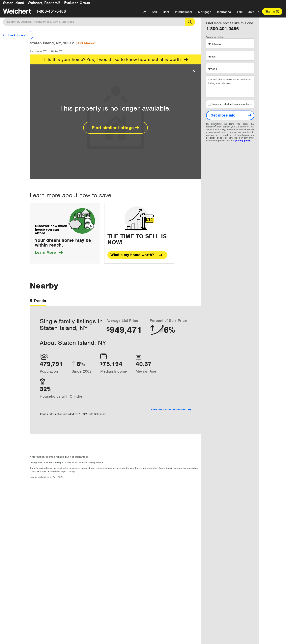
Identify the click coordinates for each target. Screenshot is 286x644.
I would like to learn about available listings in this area (230, 86)
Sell (154, 12)
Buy (143, 12)
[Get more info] (230, 115)
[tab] (38, 302)
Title (240, 12)
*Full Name (215, 44)
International (184, 12)
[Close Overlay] (194, 71)
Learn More (49, 252)
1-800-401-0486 (51, 11)
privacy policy (243, 141)
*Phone (213, 69)
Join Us (254, 12)
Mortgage (205, 12)
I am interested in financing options (230, 104)
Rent (166, 12)
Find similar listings (115, 128)
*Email (212, 57)
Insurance (224, 12)
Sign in (272, 12)
